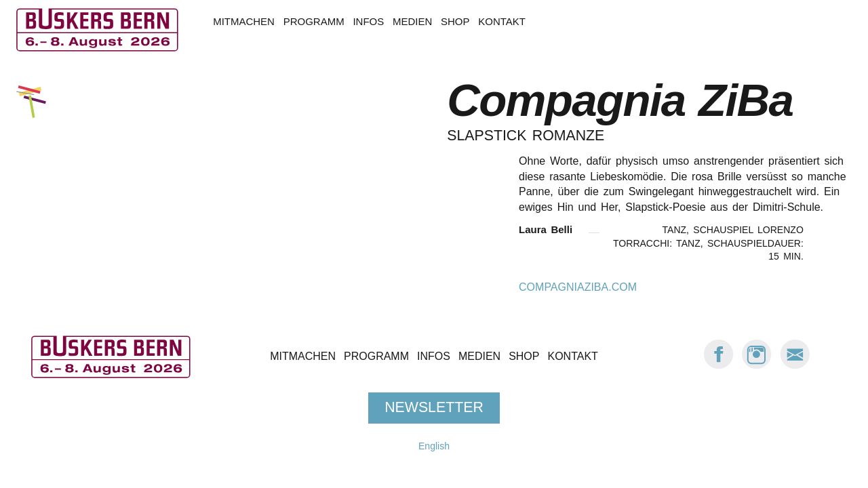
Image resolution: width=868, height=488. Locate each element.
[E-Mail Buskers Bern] (795, 366)
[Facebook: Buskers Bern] (719, 366)
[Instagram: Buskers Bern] (757, 366)
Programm (314, 21)
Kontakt (502, 21)
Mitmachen (244, 21)
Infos (368, 21)
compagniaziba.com (578, 287)
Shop (455, 21)
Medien (412, 21)
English (434, 446)
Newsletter (434, 408)
